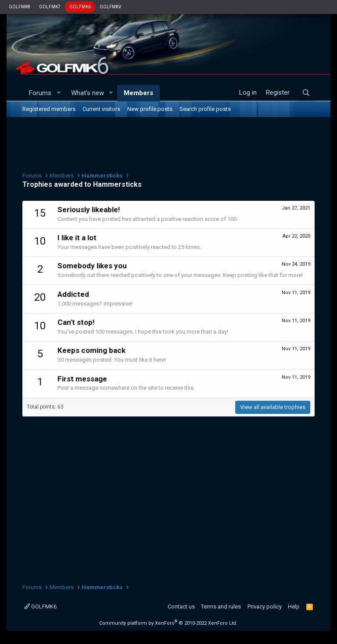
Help (294, 607)
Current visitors (101, 109)
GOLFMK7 (50, 7)
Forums (40, 93)
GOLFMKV (110, 7)
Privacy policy (265, 607)
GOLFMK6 (80, 7)
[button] (58, 93)
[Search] (306, 93)
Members (138, 93)
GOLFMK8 (20, 7)
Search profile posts (205, 109)
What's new (88, 93)
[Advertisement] (168, 143)
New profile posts (150, 109)
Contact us (181, 607)
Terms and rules (221, 607)
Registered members (49, 109)
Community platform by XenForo (168, 623)
